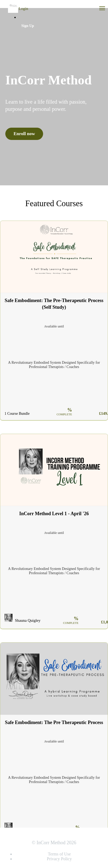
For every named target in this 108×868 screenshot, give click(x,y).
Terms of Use (59, 854)
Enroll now (24, 134)
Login (23, 9)
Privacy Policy (59, 859)
